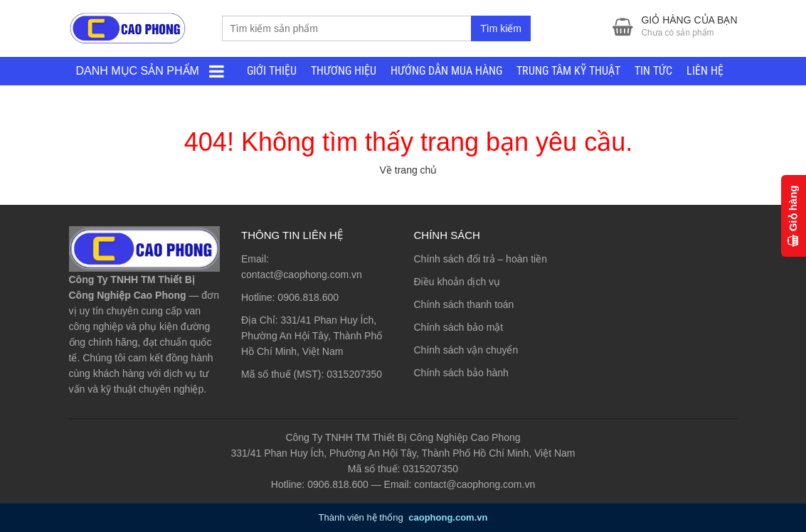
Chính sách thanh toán (464, 304)
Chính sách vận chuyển (466, 350)
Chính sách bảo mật (459, 327)
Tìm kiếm (501, 28)
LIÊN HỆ (705, 71)
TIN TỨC (653, 71)
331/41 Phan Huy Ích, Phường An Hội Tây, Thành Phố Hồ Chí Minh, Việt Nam (312, 336)
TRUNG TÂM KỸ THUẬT (568, 71)
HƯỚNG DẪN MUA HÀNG (446, 71)
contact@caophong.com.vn (302, 275)
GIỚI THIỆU (272, 71)
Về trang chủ (409, 170)
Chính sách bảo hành (461, 373)
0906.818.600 (308, 297)
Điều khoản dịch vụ (457, 282)
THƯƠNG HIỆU (344, 71)
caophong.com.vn (448, 517)
